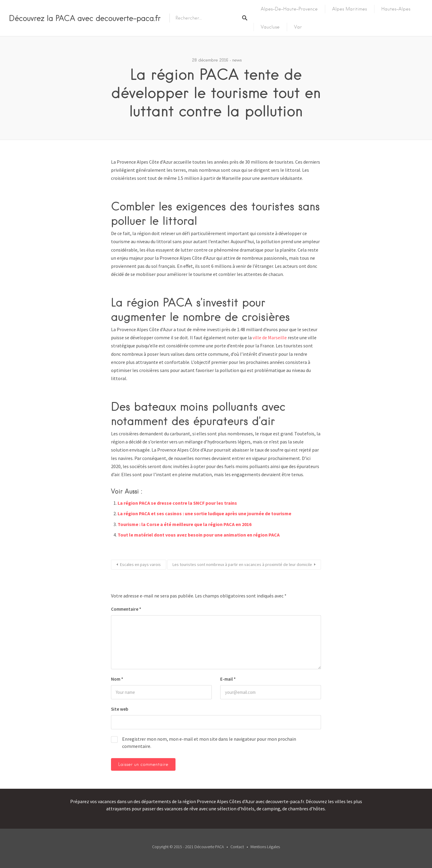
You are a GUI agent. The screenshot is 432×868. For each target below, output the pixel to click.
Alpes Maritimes (349, 9)
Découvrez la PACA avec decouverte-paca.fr (85, 18)
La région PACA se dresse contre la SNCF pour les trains (177, 503)
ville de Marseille (270, 337)
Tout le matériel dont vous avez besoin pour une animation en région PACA (199, 535)
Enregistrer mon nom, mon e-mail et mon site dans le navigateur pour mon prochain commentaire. (209, 742)
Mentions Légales (265, 847)
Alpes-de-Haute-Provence (289, 9)
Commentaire (126, 609)
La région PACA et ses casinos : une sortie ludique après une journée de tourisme (204, 513)
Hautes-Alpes (396, 9)
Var (298, 27)
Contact (237, 847)
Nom (117, 679)
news (237, 60)
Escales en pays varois (140, 564)
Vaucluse (270, 27)
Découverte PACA (209, 847)
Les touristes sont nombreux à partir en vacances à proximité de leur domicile (242, 564)
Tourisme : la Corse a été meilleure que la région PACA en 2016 (184, 524)
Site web (120, 709)
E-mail (228, 679)
